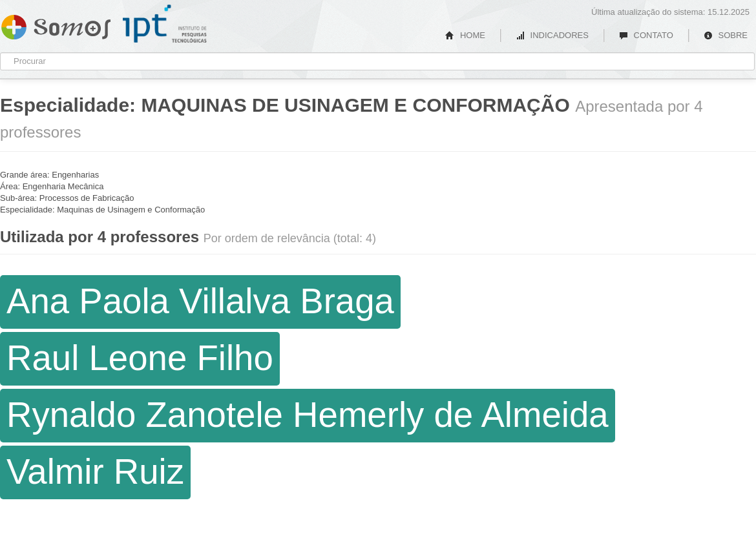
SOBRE (726, 35)
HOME (465, 35)
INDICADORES (552, 35)
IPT (165, 24)
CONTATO (646, 35)
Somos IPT (56, 25)
